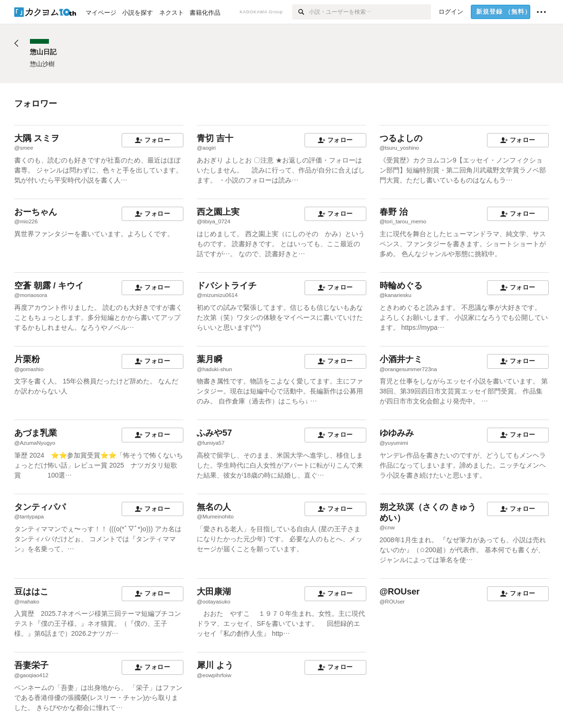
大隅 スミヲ (37, 138)
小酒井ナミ (401, 359)
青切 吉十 (215, 138)
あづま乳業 (36, 433)
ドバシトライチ (227, 286)
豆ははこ (31, 592)
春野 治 (394, 212)
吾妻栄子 (31, 665)
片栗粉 (27, 359)
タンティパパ (40, 507)
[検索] (301, 12)
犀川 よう (215, 665)
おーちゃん (36, 212)
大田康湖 (214, 592)
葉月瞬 (210, 359)
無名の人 (214, 507)
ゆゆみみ (397, 433)
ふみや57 (214, 433)
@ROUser (400, 592)
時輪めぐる (401, 286)
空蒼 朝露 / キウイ (49, 286)
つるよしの (401, 138)
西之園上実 (218, 212)
